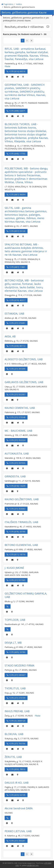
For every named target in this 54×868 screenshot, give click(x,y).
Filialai (7, 66)
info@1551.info (33, 865)
